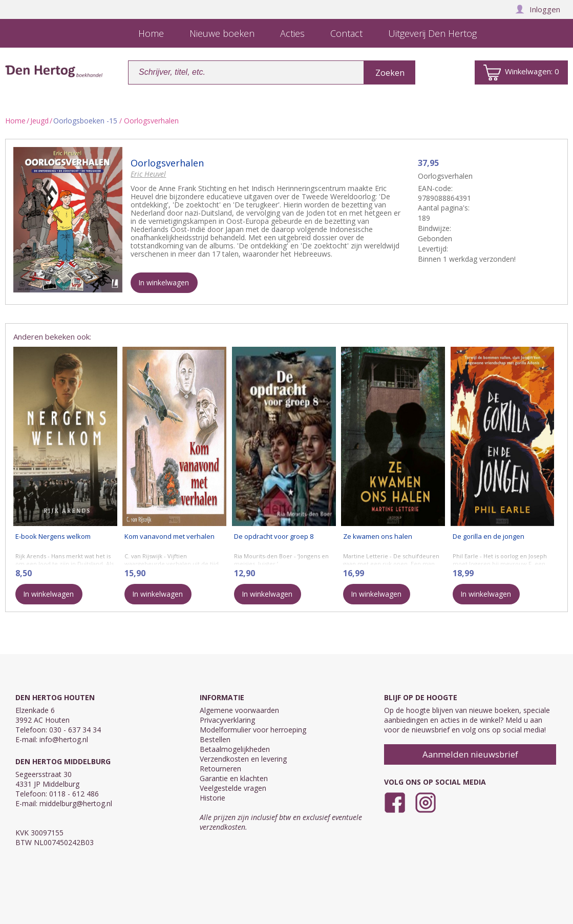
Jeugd (39, 121)
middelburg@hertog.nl (76, 803)
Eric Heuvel (148, 174)
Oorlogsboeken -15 (85, 121)
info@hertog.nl (64, 739)
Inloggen (538, 9)
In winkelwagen (164, 282)
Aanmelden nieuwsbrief (470, 754)
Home (15, 121)
